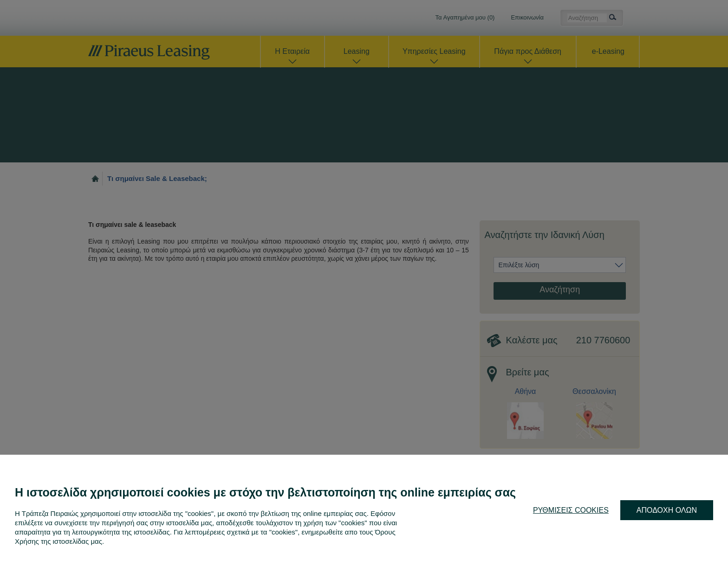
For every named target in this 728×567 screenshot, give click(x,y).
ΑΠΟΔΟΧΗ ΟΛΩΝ (667, 510)
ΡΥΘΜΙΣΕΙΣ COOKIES (571, 510)
